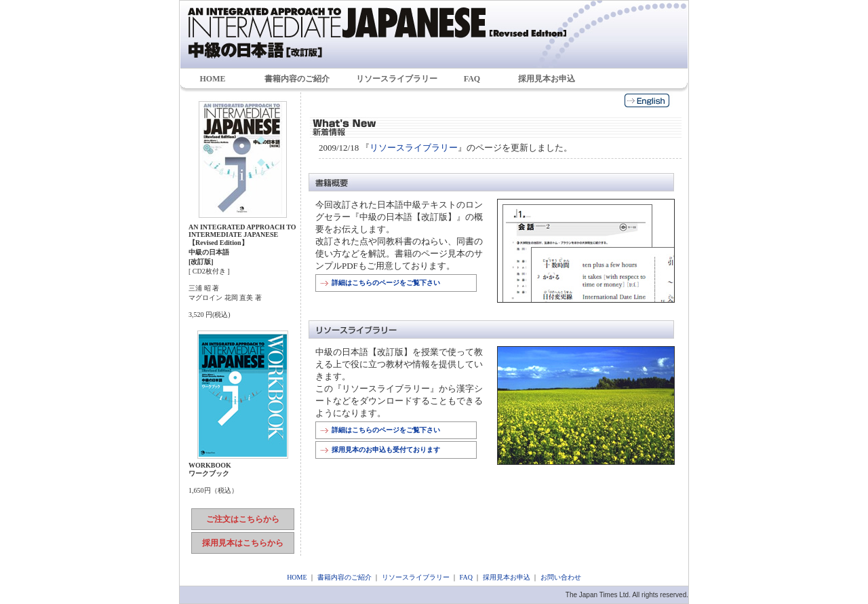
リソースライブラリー (397, 79)
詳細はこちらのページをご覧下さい (386, 283)
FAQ (472, 79)
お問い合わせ (561, 577)
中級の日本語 (434, 34)
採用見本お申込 (547, 79)
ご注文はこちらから (243, 519)
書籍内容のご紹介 (297, 79)
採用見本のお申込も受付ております (386, 450)
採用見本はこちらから (243, 543)
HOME (213, 79)
